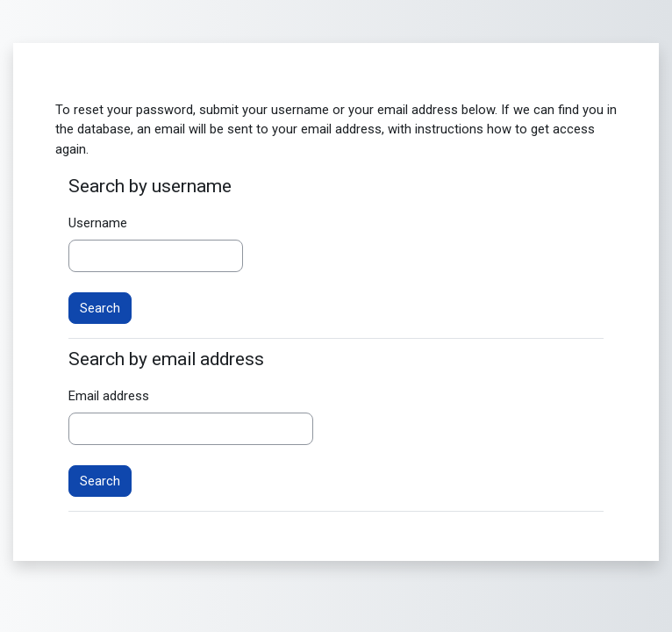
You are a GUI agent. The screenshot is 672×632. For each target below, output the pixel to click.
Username (98, 223)
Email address (109, 396)
